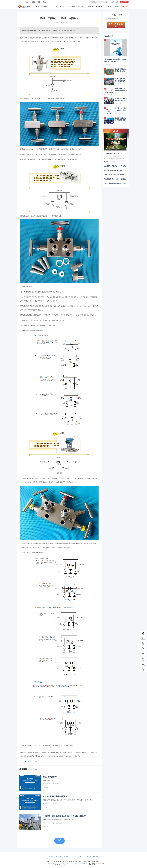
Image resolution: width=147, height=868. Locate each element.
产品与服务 (66, 856)
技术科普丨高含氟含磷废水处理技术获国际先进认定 (64, 816)
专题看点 (99, 7)
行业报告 (81, 7)
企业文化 (81, 856)
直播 (39, 2)
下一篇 (35, 761)
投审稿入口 (124, 2)
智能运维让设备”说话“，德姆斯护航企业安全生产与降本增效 (124, 179)
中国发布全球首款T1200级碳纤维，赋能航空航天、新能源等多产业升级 (121, 100)
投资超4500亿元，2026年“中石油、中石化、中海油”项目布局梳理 (121, 109)
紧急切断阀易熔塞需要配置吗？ (56, 796)
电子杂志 (63, 7)
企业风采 (108, 7)
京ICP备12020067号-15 (81, 864)
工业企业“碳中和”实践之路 (113, 154)
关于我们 (117, 7)
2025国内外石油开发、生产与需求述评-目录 (119, 166)
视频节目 (90, 7)
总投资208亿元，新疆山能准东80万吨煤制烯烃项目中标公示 (121, 70)
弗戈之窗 (59, 856)
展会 (45, 2)
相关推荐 (23, 769)
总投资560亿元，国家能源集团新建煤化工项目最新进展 (121, 119)
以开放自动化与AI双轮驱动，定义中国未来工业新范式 (122, 170)
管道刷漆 (46, 787)
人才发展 (88, 856)
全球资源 (96, 856)
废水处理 (46, 827)
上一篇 (24, 761)
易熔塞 (45, 807)
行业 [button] (26, 2)
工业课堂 (72, 7)
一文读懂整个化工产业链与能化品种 (121, 90)
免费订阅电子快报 (116, 25)
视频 (33, 2)
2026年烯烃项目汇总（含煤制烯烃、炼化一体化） (121, 80)
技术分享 (54, 7)
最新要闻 (45, 7)
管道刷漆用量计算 (50, 777)
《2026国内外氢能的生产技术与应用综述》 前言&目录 (115, 60)
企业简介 (74, 856)
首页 (37, 7)
